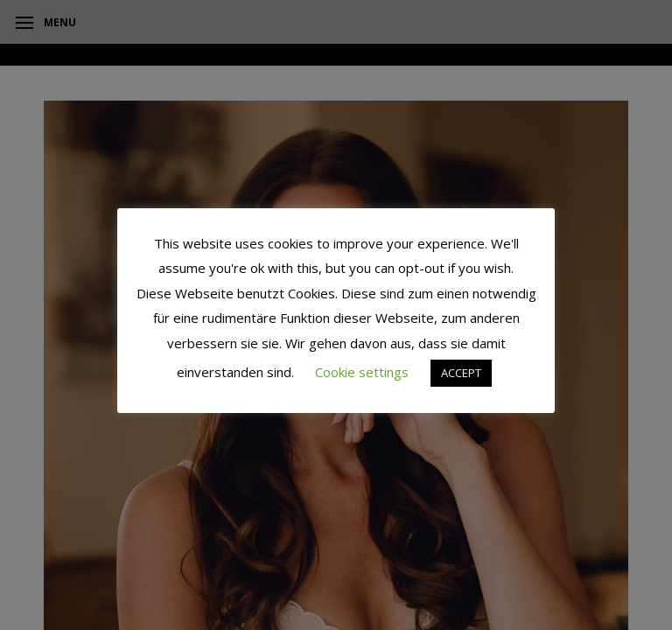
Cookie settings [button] (362, 372)
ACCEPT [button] (461, 373)
